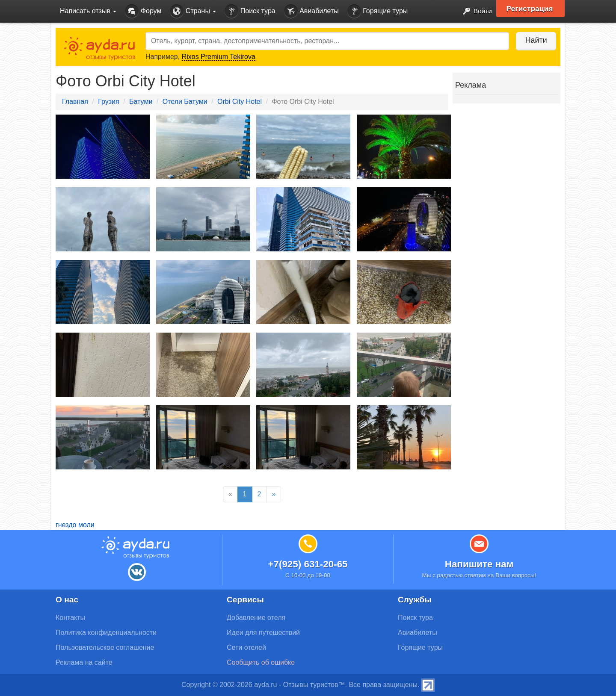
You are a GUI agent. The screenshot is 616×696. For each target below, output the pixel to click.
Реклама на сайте (84, 662)
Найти (535, 40)
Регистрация (531, 9)
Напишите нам (479, 564)
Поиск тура (250, 11)
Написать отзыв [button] (88, 11)
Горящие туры (378, 11)
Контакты (70, 618)
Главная (75, 102)
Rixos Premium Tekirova (219, 57)
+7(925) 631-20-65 (308, 564)
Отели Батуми (185, 102)
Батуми (141, 102)
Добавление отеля (256, 618)
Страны (193, 11)
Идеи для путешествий (263, 633)
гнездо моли (75, 525)
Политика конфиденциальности (106, 633)
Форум (143, 11)
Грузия (108, 102)
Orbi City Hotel (240, 102)
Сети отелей (246, 647)
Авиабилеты (311, 11)
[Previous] (230, 494)
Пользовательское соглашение (105, 647)
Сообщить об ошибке (261, 662)
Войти (475, 11)
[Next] (274, 494)
